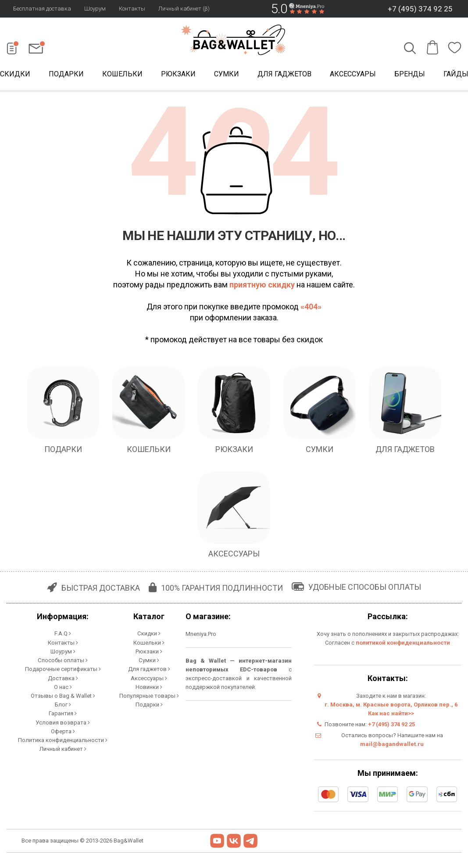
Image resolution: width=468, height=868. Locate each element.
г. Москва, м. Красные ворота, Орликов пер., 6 (391, 705)
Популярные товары (149, 695)
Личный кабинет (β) (184, 9)
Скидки (149, 633)
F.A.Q (63, 633)
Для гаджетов (284, 74)
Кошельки (122, 74)
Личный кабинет (63, 748)
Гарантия (63, 712)
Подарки (66, 74)
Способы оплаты (63, 660)
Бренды (410, 74)
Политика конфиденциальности (63, 739)
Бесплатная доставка (42, 9)
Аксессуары (353, 74)
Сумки (227, 74)
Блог (63, 704)
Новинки (149, 686)
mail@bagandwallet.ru (392, 744)
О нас (63, 686)
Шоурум (95, 9)
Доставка (63, 677)
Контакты (132, 9)
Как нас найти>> (391, 713)
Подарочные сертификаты (63, 669)
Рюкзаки (178, 74)
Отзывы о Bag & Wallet (63, 695)
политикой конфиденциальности (403, 643)
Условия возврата (63, 721)
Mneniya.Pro (201, 634)
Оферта (63, 730)
